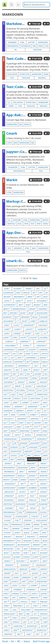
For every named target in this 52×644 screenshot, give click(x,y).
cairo (34, 321)
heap (22, 423)
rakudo (20, 536)
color (24, 337)
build (36, 317)
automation (10, 305)
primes (37, 524)
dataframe (32, 358)
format (30, 394)
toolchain (26, 610)
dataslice (8, 362)
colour (34, 337)
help (29, 423)
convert (22, 349)
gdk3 (46, 402)
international (11, 439)
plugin (8, 520)
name (16, 480)
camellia (44, 321)
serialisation (10, 569)
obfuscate (10, 492)
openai (44, 492)
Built (41, 641)
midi (22, 471)
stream (44, 589)
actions (18, 288)
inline (7, 435)
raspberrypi (9, 541)
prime (28, 524)
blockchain (43, 313)
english (44, 382)
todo (36, 606)
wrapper (9, 634)
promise (16, 528)
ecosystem (24, 378)
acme (7, 288)
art (39, 297)
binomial (44, 309)
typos (24, 618)
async (8, 301)
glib (6, 414)
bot (17, 317)
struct (26, 593)
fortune (8, 398)
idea (6, 431)
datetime (17, 220)
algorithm (9, 292)
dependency (24, 366)
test (6, 602)
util (7, 626)
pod (47, 46)
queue (27, 532)
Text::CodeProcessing (24, 59)
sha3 (45, 573)
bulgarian (9, 321)
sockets (15, 581)
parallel (33, 500)
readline (28, 541)
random (44, 536)
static (15, 585)
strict (7, 593)
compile (10, 341)
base (29, 305)
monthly (12, 224)
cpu (15, 353)
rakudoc (32, 536)
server (8, 573)
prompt (27, 528)
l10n (24, 447)
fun (26, 398)
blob (32, 313)
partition (8, 504)
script (36, 557)
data (20, 358)
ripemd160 (36, 549)
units (45, 618)
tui (35, 614)
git (46, 410)
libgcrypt (29, 451)
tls (28, 606)
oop (33, 492)
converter (13, 167)
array (31, 297)
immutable (25, 431)
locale (14, 455)
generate (18, 248)
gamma (26, 402)
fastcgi (32, 390)
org (34, 46)
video (7, 630)
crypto (45, 353)
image (14, 431)
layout (45, 447)
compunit (42, 341)
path (22, 508)
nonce (44, 484)
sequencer (41, 565)
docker (38, 374)
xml (33, 143)
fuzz (46, 398)
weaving (42, 78)
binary (33, 309)
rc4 (19, 541)
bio (6, 313)
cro (21, 353)
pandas (22, 500)
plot (45, 516)
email (35, 378)
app (41, 292)
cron (28, 353)
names (24, 480)
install (29, 435)
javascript (36, 443)
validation (32, 626)
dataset (44, 358)
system (45, 593)
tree (21, 614)
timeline (44, 602)
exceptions (9, 390)
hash (14, 423)
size (36, 577)
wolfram (37, 50)
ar (47, 292)
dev (18, 370)
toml (7, 610)
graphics (36, 419)
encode (45, 378)
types (15, 618)
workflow (42, 630)
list (46, 451)
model (44, 471)
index (46, 431)
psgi (46, 528)
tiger (34, 602)
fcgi (40, 390)
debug (45, 362)
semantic (10, 565)
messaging (23, 467)
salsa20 (7, 557)
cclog (17, 325)
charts (18, 329)
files (14, 394)
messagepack (10, 467)
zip (46, 634)
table (7, 597)
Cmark (12, 133)
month (45, 220)
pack (33, 496)
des (36, 366)
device (37, 370)
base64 (37, 305)
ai (46, 288)
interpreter (28, 439)
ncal (20, 224)
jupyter (31, 42)
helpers (38, 423)
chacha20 (43, 325)
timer (7, 606)
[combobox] (36, 5)
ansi (19, 292)
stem (7, 589)
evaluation (12, 74)
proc (7, 528)
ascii (46, 297)
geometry (9, 410)
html (22, 42)
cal (9, 220)
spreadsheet (43, 581)
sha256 (35, 573)
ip (11, 443)
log (23, 455)
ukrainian (35, 618)
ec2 (14, 378)
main (46, 455)
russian (44, 553)
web (16, 630)
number (22, 488)
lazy (6, 451)
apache (27, 292)
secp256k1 (21, 561)
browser (26, 317)
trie (28, 614)
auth (30, 301)
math (45, 459)
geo (45, 406)
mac (30, 455)
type (7, 618)
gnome (23, 414)
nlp (33, 484)
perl (21, 512)
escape (29, 386)
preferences (17, 524)
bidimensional (20, 309)
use (38, 622)
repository (9, 549)
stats (25, 585)
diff (46, 370)
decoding (9, 366)
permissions (32, 512)
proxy (37, 528)
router (17, 553)
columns (44, 337)
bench (7, 309)
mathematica (13, 46)
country (32, 349)
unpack (16, 622)
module (23, 270)
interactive (42, 435)
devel (27, 370)
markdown (43, 42)
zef (38, 634)
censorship (29, 325)
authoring (42, 301)
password (44, 504)
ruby (26, 553)
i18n (46, 427)
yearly (46, 224)
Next (35, 278)
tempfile (23, 597)
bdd (46, 305)
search (27, 124)
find (22, 394)
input (18, 435)
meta (34, 467)
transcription (41, 610)
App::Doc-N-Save (20, 233)
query (18, 532)
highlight (9, 427)
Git (12, 641)
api (35, 292)
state (6, 585)
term (46, 597)
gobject (34, 414)
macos (38, 455)
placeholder (22, 516)
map (13, 459)
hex (46, 423)
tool (15, 610)
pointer (28, 520)
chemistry (43, 329)
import (37, 431)
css (6, 358)
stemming (31, 589)
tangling (26, 78)
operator (9, 496)
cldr (38, 333)
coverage (44, 349)
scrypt (45, 557)
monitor (44, 475)
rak (21, 124)
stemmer (18, 589)
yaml (29, 634)
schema (17, 557)
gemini (7, 406)
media (44, 463)
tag (14, 597)
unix (7, 622)
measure (31, 463)
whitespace (28, 630)
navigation (10, 484)
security (34, 561)
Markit (12, 180)
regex (46, 541)
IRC (19, 641)
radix (36, 532)
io (5, 443)
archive (7, 297)
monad (33, 475)
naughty (44, 480)
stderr (34, 585)
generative (34, 406)
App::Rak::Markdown (23, 115)
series (34, 569)
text (33, 224)
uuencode (18, 626)
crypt (36, 353)
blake (24, 313)
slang (45, 577)
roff (46, 549)
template (35, 597)
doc (9, 248)
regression (9, 545)
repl (46, 545)
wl (16, 50)
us (32, 622)
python (8, 532)
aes (38, 288)
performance (10, 512)
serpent (44, 569)
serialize (24, 569)
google (45, 414)
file (6, 394)
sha (17, 573)
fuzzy (7, 402)
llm (6, 455)
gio (39, 410)
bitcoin (14, 313)
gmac (14, 414)
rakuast (8, 536)
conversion (9, 349)
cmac (16, 337)
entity (8, 386)
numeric (44, 488)
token (45, 606)
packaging (9, 500)
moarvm (33, 471)
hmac (19, 427)
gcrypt (36, 402)
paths (33, 508)
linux (39, 451)
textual (24, 602)
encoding (9, 382)
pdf (44, 508)
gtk (46, 419)
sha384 (7, 577)
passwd (32, 504)
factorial (21, 390)
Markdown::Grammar (24, 24)
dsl (47, 374)
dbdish (36, 362)
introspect (43, 439)
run (34, 553)
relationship (24, 545)
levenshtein (16, 451)
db (28, 362)
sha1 (25, 573)
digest (7, 374)
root (7, 553)
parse (41, 46)
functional (36, 398)
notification (10, 488)
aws (21, 305)
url (25, 622)
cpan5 (7, 353)
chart (7, 329)
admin (29, 288)
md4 (19, 463)
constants (42, 345)
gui (6, 423)
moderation (9, 475)
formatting (43, 394)
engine (32, 382)
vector (45, 626)
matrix (8, 463)
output (22, 496)
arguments (19, 297)
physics (44, 512)
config (27, 345)
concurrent (11, 345)
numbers (33, 488)
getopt (31, 410)
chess (7, 333)
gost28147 (9, 419)
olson (23, 492)
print (46, 524)
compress (25, 341)
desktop (8, 370)
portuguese (42, 520)
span (26, 224)
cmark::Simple (18, 261)
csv (13, 358)
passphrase (21, 504)
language (34, 447)
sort (24, 581)
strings (16, 593)
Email (5, 641)
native (33, 480)
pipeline (8, 516)
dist (15, 374)
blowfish (8, 317)
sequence (25, 565)
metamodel (10, 471)
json (46, 443)
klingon (15, 447)
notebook (26, 46)
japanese (24, 443)
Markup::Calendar (21, 201)
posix (6, 524)
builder (45, 317)
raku (45, 532)
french (18, 398)
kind (6, 447)
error (18, 386)
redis (37, 541)
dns (22, 374)
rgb (26, 549)
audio (19, 301)
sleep (6, 581)
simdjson (27, 577)
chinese (17, 333)
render (37, 545)
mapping (22, 459)
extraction (25, 74)
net (23, 484)
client (7, 337)
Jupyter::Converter (22, 152)
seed (45, 561)
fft (47, 390)
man (16, 143)
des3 (45, 366)
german (20, 410)
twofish (44, 614)
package (43, 496)
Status (27, 641)
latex (10, 143)
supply (35, 593)
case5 (7, 325)
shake (17, 577)
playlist (35, 516)
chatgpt (30, 329)
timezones (18, 606)
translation (10, 614)
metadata (44, 467)
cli (9, 102)
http (37, 427)
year (39, 224)
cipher (28, 333)
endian (21, 382)
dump (7, 378)
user (46, 622)
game (16, 402)
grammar (12, 42)
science (27, 557)
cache (25, 321)
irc (16, 443)
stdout (45, 585)
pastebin (9, 508)
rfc (19, 549)
